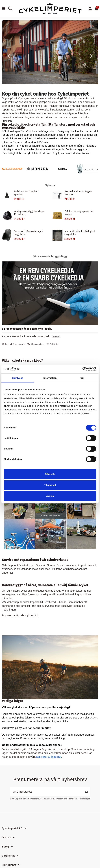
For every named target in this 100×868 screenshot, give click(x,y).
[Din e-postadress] (46, 792)
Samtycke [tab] (18, 378)
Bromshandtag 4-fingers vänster (79, 193)
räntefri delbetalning (67, 595)
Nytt (6, 344)
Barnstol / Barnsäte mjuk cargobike (28, 233)
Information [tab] (50, 378)
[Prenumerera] (86, 792)
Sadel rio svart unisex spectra (26, 193)
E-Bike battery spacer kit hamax (79, 213)
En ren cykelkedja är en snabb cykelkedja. (27, 329)
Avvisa (50, 496)
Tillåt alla (50, 474)
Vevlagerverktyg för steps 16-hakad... (29, 213)
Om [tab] (82, 378)
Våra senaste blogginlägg (50, 256)
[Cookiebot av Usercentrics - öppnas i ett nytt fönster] (80, 369)
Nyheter (50, 185)
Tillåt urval (50, 485)
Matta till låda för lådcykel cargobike (80, 233)
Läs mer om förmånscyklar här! (20, 615)
